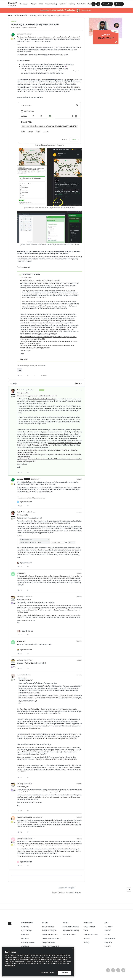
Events (41, 4)
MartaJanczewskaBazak (25, 817)
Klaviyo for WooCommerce (51, 946)
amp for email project (37, 844)
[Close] (73, 949)
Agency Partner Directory (71, 930)
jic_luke (19, 675)
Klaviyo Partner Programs (71, 927)
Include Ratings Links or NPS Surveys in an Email (46, 332)
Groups (34, 4)
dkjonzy (19, 838)
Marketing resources (28, 942)
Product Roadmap (51, 4)
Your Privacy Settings (47, 973)
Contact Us (108, 946)
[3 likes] (25, 631)
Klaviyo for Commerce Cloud (51, 938)
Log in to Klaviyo (27, 930)
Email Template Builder (91, 934)
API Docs (87, 938)
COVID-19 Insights (89, 927)
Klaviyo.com (25, 927)
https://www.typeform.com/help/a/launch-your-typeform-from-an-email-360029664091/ (48, 578)
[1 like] (24, 502)
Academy (72, 4)
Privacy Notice (10, 965)
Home (10, 15)
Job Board (63, 4)
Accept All (64, 973)
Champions (91, 4)
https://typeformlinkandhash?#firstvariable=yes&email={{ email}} (54, 739)
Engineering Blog (110, 938)
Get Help (87, 942)
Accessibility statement (74, 892)
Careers (107, 934)
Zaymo (19, 856)
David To (20, 390)
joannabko (20, 34)
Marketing (33, 15)
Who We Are (108, 927)
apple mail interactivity (52, 844)
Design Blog (108, 942)
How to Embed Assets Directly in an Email (45, 283)
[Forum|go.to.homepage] (13, 4)
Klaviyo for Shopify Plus (50, 930)
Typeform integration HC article (61, 615)
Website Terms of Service (39, 963)
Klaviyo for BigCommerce (50, 934)
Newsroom (108, 930)
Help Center (81, 4)
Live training (25, 946)
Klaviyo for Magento (49, 942)
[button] (107, 4)
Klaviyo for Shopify (48, 927)
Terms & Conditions (58, 892)
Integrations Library (69, 934)
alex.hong (20, 597)
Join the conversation (21, 15)
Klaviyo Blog (25, 934)
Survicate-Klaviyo (50, 820)
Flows (20, 370)
